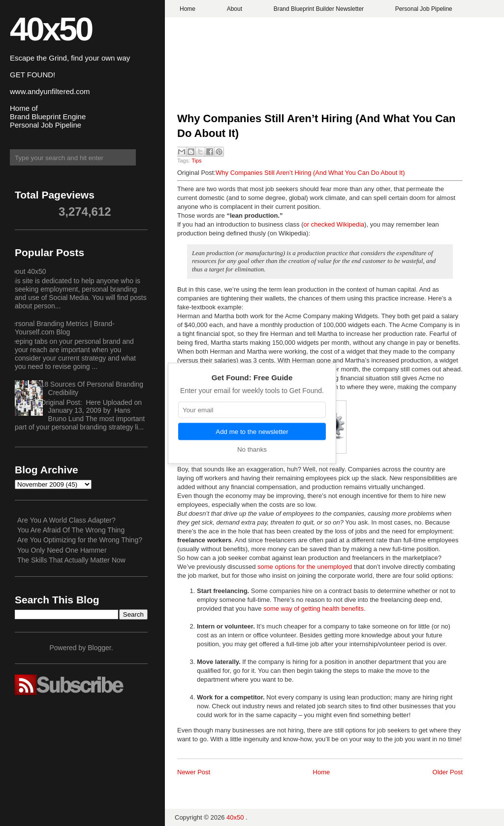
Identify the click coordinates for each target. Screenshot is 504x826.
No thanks (252, 449)
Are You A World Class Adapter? (66, 520)
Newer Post (194, 772)
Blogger (99, 648)
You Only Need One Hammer (62, 550)
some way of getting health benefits (314, 609)
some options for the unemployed (305, 567)
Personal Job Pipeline (424, 9)
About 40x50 (27, 271)
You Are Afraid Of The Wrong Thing (71, 530)
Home (188, 9)
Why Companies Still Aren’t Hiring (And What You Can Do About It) (316, 126)
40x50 (51, 29)
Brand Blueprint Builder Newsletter (319, 9)
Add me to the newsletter (252, 431)
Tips (196, 161)
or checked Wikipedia (334, 224)
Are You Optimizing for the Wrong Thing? (80, 540)
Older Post (448, 772)
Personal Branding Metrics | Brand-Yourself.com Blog (61, 328)
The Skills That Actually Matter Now (71, 560)
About (235, 9)
